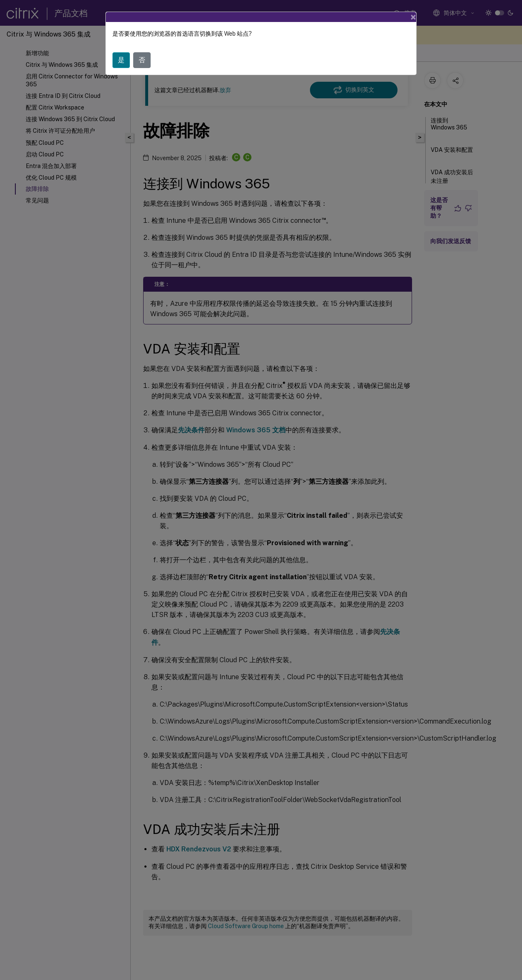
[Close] (413, 17)
